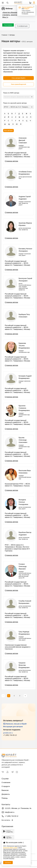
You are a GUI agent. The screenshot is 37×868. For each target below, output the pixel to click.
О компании (6, 782)
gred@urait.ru (8, 733)
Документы (6, 794)
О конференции (22, 26)
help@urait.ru (10, 812)
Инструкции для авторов (13, 727)
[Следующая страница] (25, 696)
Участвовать (8, 25)
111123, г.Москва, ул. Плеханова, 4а (18, 808)
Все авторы (8, 130)
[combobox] (18, 97)
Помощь (5, 798)
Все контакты (7, 820)
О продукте (6, 786)
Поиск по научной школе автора (15, 103)
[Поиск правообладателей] (18, 84)
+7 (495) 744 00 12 (12, 816)
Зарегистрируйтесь (27, 7)
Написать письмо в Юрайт (15, 724)
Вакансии (5, 790)
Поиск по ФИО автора (11, 93)
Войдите (27, 9)
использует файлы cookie (10, 848)
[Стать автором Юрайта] (18, 78)
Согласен (8, 863)
